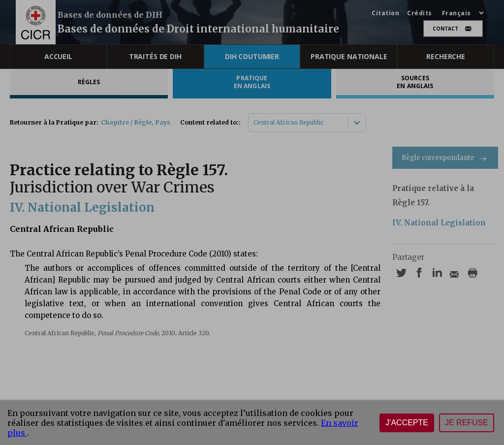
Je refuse (467, 423)
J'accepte (407, 423)
